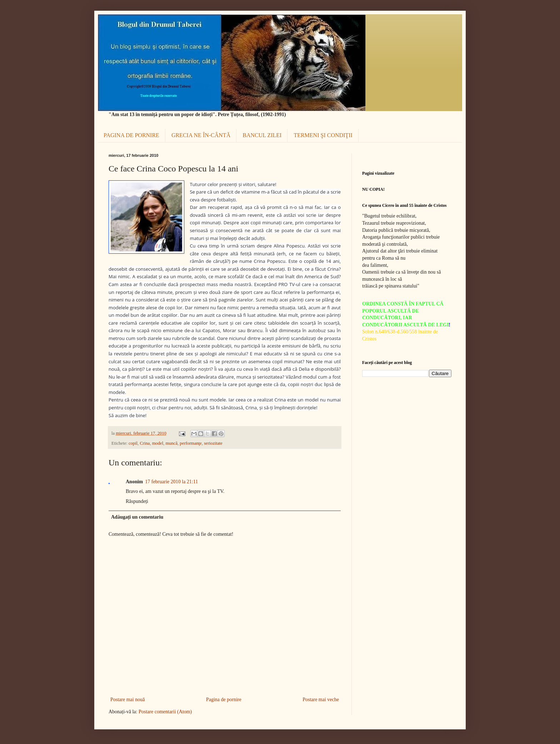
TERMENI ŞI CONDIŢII (323, 135)
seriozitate (213, 443)
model (158, 443)
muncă (171, 443)
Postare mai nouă (127, 700)
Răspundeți (137, 501)
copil (133, 443)
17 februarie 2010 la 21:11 (171, 482)
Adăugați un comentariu (137, 517)
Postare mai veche (321, 700)
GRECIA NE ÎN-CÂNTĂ (201, 135)
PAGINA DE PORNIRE (131, 135)
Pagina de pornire (224, 700)
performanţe (191, 443)
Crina (145, 443)
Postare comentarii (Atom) (165, 712)
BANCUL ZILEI (262, 135)
